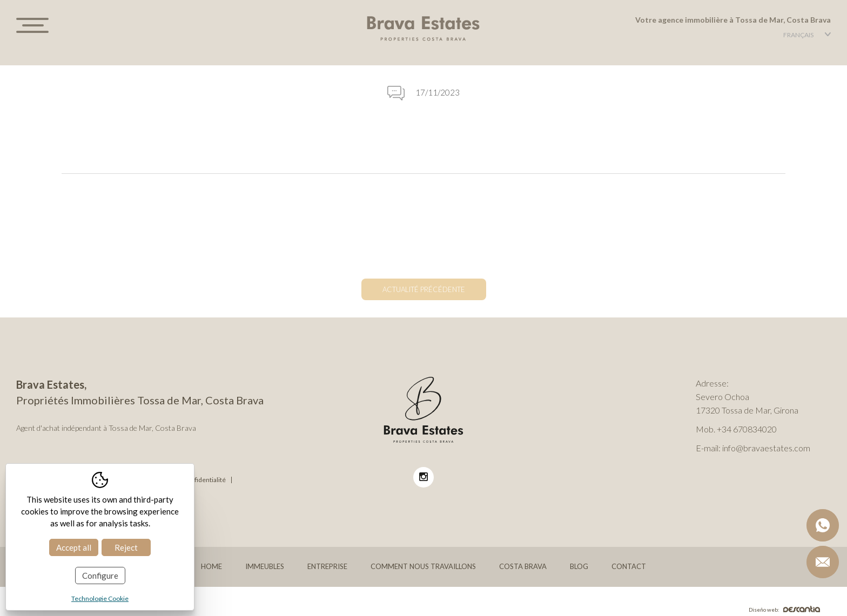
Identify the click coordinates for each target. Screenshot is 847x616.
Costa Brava (523, 566)
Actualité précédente (424, 289)
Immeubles (265, 566)
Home (211, 566)
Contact (629, 566)
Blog (579, 566)
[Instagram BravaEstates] (423, 477)
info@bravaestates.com (766, 448)
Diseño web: (784, 610)
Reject (126, 547)
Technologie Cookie (100, 598)
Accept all (74, 547)
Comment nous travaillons (423, 566)
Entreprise (327, 566)
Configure (100, 576)
